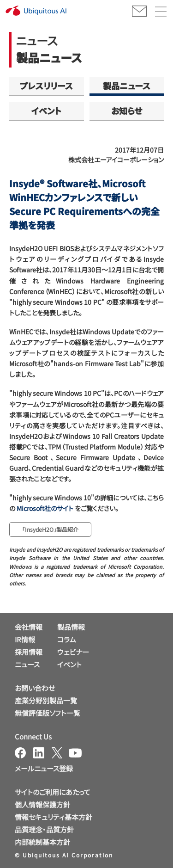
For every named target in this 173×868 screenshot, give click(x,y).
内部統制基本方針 (42, 842)
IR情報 (25, 639)
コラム (67, 639)
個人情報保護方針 (42, 804)
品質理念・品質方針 (44, 829)
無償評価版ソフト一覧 (48, 713)
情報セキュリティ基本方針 (54, 817)
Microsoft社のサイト (45, 508)
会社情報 (29, 627)
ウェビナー (73, 652)
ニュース (27, 664)
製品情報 (71, 627)
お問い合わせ (35, 688)
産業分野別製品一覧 (46, 700)
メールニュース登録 (44, 768)
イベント (46, 111)
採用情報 (29, 652)
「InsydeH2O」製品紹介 (50, 529)
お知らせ (127, 111)
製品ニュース (127, 86)
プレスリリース (46, 86)
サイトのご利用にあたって (53, 792)
